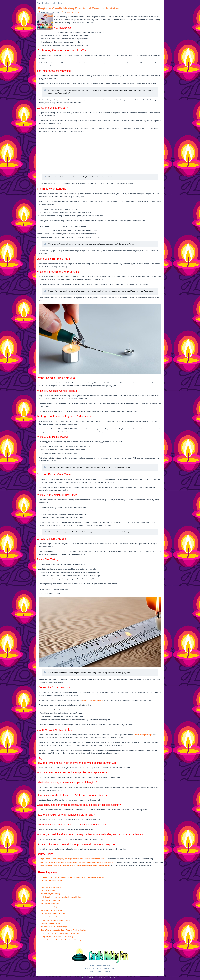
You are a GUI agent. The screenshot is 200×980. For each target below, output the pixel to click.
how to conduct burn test (50, 917)
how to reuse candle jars (50, 907)
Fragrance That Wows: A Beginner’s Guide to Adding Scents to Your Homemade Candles (74, 877)
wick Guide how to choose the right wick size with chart (61, 897)
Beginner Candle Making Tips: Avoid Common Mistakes (79, 8)
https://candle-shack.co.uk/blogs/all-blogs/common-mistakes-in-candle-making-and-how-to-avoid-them (78, 862)
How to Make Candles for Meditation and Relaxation (60, 933)
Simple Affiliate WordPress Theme (108, 978)
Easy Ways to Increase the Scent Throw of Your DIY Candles (63, 930)
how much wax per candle (51, 923)
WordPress (92, 978)
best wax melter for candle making (54, 914)
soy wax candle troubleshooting (52, 910)
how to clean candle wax (50, 904)
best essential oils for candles (52, 881)
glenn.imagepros (73, 12)
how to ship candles (48, 891)
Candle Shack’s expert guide (93, 700)
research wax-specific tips (143, 735)
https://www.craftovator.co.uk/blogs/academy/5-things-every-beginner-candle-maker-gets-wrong (75, 865)
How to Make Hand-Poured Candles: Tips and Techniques (62, 940)
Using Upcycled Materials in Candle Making (57, 937)
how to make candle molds (51, 900)
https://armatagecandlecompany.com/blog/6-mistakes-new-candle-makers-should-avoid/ (73, 859)
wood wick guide (47, 884)
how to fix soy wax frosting (51, 894)
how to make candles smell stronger (54, 887)
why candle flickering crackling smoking (55, 920)
